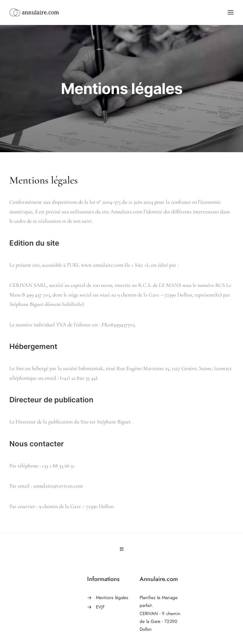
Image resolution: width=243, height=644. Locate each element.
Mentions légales (112, 598)
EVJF (100, 607)
